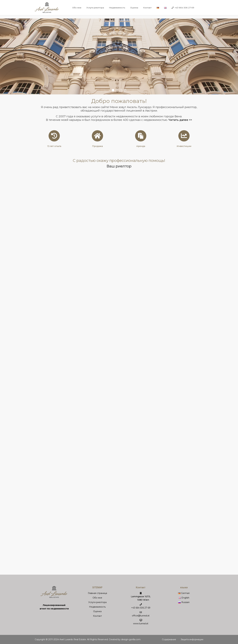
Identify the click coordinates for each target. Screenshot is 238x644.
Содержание (169, 639)
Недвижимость (117, 8)
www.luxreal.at (141, 624)
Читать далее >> (180, 120)
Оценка (134, 8)
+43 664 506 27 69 (183, 8)
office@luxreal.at (141, 616)
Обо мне (77, 8)
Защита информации (192, 639)
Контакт (147, 8)
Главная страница (97, 593)
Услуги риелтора (95, 8)
